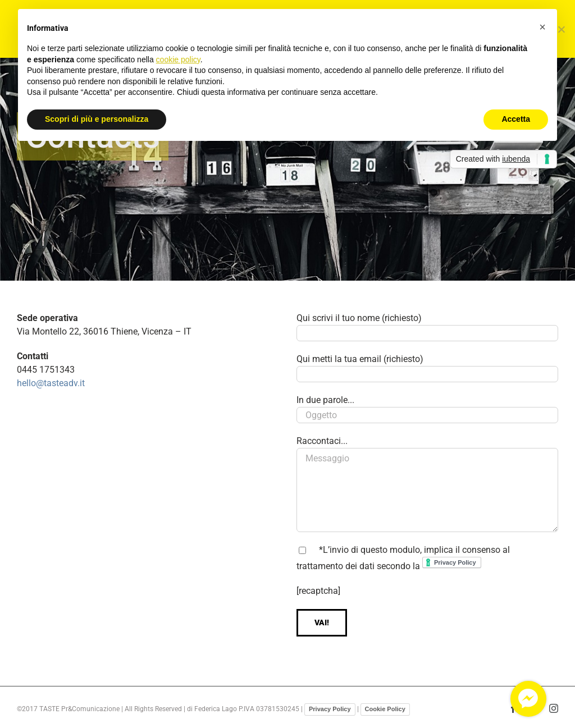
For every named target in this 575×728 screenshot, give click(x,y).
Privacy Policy (330, 709)
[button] (542, 27)
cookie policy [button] (178, 59)
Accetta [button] (516, 119)
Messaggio (427, 490)
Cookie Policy (385, 709)
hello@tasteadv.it (51, 383)
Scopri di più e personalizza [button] (97, 119)
